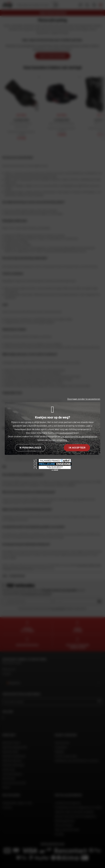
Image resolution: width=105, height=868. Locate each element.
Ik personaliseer (30, 447)
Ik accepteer (77, 447)
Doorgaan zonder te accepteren (84, 399)
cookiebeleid (66, 433)
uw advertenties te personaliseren (79, 436)
